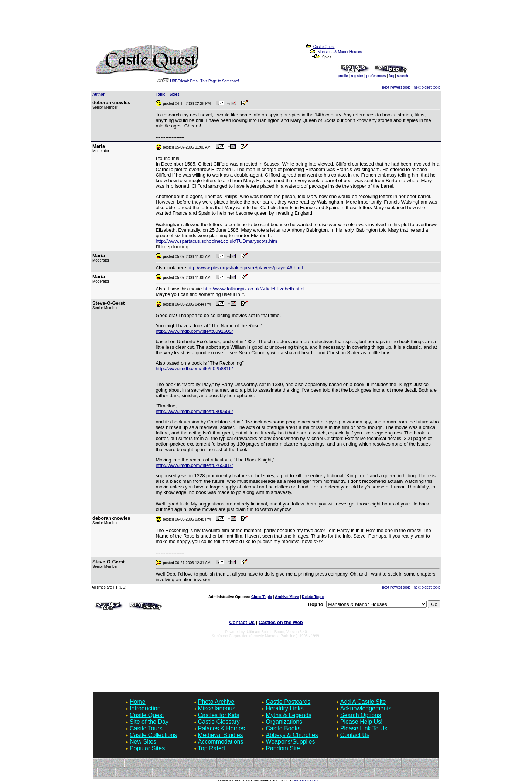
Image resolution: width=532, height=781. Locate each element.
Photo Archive (216, 702)
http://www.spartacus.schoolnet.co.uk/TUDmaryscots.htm (216, 241)
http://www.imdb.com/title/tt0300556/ (194, 411)
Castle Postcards (288, 702)
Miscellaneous (217, 708)
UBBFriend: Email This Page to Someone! (204, 81)
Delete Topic (313, 597)
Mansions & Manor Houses (340, 52)
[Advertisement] (266, 26)
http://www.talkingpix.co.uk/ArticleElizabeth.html (254, 289)
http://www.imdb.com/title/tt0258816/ (194, 369)
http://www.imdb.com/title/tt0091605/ (194, 331)
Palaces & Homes (221, 728)
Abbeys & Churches (292, 735)
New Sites (143, 742)
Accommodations (221, 742)
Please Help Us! (362, 722)
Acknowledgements (366, 708)
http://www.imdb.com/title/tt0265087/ (194, 465)
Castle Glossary (219, 722)
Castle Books (283, 728)
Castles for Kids (219, 715)
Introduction (145, 708)
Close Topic (262, 597)
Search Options (361, 715)
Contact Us (242, 622)
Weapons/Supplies (290, 742)
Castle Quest (324, 47)
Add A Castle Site (363, 702)
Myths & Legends (289, 715)
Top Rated (212, 748)
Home (138, 702)
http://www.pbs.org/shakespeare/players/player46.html (245, 268)
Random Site (283, 748)
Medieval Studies (221, 735)
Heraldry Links (284, 708)
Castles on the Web (281, 622)
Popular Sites (147, 748)
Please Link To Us (364, 728)
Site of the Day (149, 722)
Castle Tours (146, 728)
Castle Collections (153, 735)
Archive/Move (287, 597)
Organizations (284, 722)
